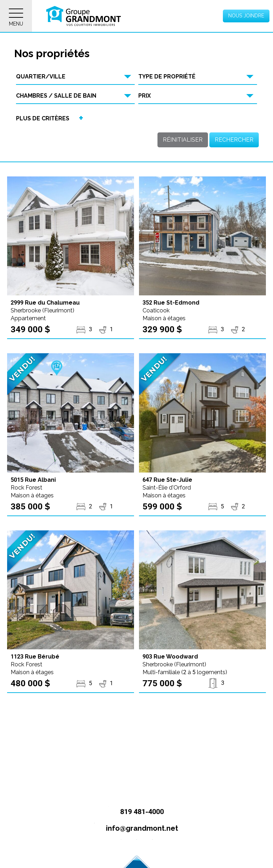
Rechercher (234, 140)
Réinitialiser (183, 140)
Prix (144, 96)
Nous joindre (246, 16)
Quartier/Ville (41, 77)
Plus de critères (43, 118)
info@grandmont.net (133, 829)
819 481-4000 (133, 812)
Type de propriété (167, 77)
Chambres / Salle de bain (56, 96)
